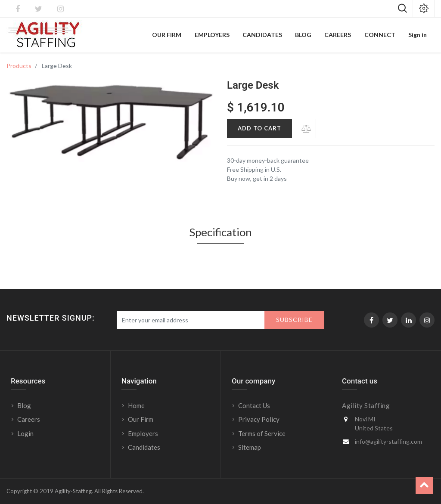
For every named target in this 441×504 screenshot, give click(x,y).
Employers (143, 433)
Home (136, 405)
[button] (306, 128)
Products (19, 66)
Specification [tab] (220, 233)
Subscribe (294, 320)
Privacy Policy (259, 419)
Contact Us (254, 405)
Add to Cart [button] (259, 128)
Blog (24, 405)
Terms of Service (262, 433)
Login (26, 433)
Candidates (144, 447)
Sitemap (250, 447)
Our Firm (141, 419)
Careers (29, 419)
